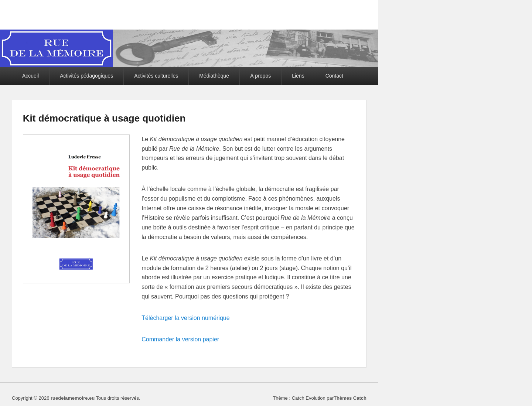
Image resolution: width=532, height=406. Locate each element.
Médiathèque (214, 76)
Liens (298, 76)
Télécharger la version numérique (185, 318)
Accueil (30, 76)
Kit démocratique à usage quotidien (104, 118)
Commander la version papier (180, 339)
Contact (334, 76)
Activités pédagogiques (86, 76)
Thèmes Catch (350, 398)
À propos (260, 76)
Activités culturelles (156, 76)
